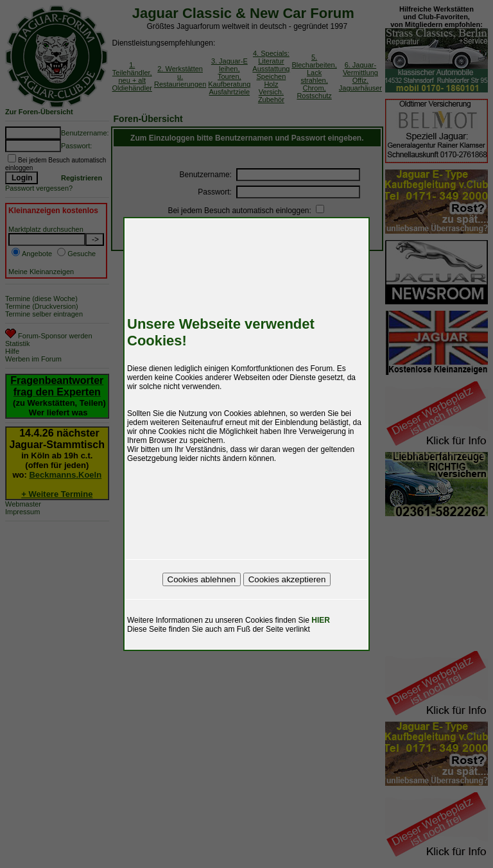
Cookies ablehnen (202, 579)
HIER (321, 620)
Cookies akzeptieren (287, 579)
